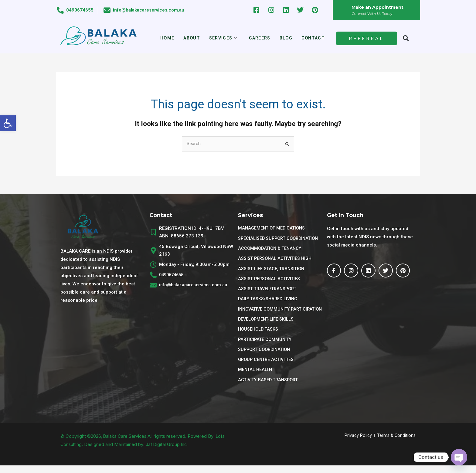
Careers (260, 38)
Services (223, 38)
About (190, 38)
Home (164, 38)
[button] (8, 123)
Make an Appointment (379, 7)
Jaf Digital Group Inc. (168, 452)
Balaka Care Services (126, 444)
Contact (316, 38)
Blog (288, 38)
